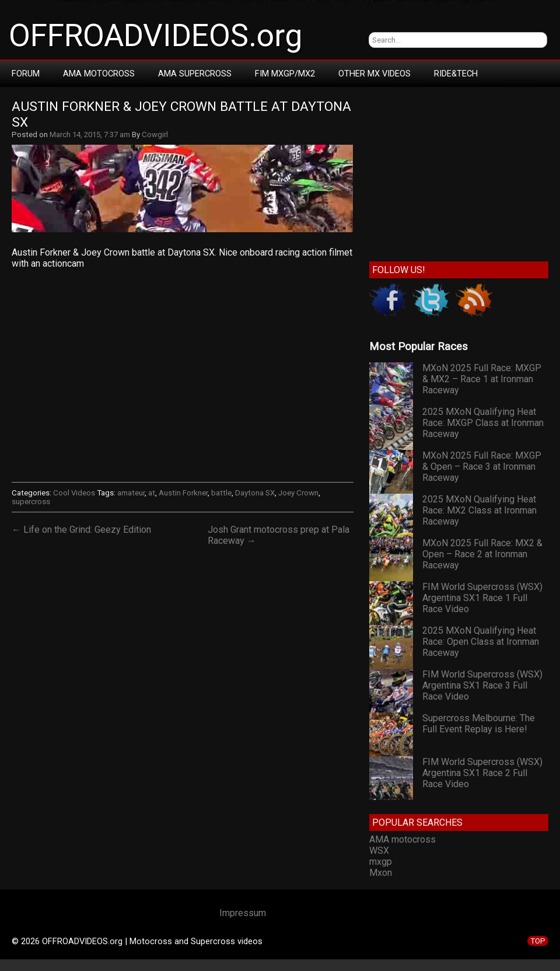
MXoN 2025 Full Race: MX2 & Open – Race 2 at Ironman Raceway (482, 554)
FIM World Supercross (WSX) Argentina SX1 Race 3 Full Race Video (482, 685)
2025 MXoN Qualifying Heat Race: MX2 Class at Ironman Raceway (480, 510)
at (152, 493)
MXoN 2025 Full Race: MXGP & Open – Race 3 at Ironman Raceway (482, 467)
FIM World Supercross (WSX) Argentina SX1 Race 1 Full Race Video (482, 598)
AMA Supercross (195, 74)
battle (221, 493)
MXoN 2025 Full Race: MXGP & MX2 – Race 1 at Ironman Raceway (482, 379)
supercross (31, 502)
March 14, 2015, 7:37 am (90, 135)
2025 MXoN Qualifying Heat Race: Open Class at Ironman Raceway (481, 642)
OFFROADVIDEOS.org (155, 36)
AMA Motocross (99, 74)
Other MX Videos (374, 74)
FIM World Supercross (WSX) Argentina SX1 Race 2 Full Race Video (482, 773)
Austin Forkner (183, 493)
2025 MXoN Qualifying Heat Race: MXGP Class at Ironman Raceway (483, 423)
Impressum (243, 913)
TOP (538, 941)
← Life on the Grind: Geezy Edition (81, 530)
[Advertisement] (459, 172)
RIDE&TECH (456, 74)
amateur (131, 493)
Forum (26, 74)
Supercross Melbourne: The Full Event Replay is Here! (479, 724)
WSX (379, 851)
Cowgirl (155, 135)
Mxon (381, 873)
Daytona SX (255, 493)
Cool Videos (74, 493)
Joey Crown (298, 493)
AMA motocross (402, 839)
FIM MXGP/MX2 (285, 74)
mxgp (381, 862)
